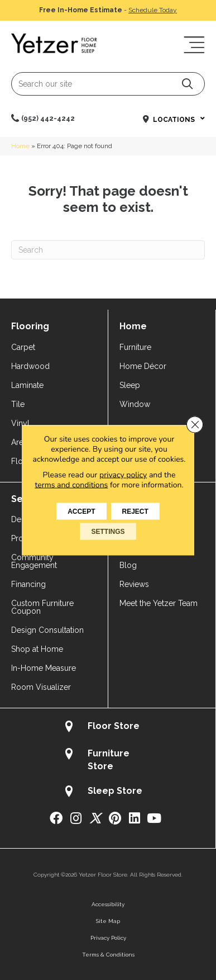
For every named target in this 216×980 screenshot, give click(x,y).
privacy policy (123, 474)
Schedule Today (153, 10)
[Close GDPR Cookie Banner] (195, 424)
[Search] (108, 250)
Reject (135, 511)
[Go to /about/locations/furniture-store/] (108, 760)
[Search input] (108, 84)
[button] (187, 84)
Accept (81, 511)
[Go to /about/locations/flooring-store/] (108, 728)
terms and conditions (71, 484)
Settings (108, 531)
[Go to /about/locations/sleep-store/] (108, 792)
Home (20, 146)
